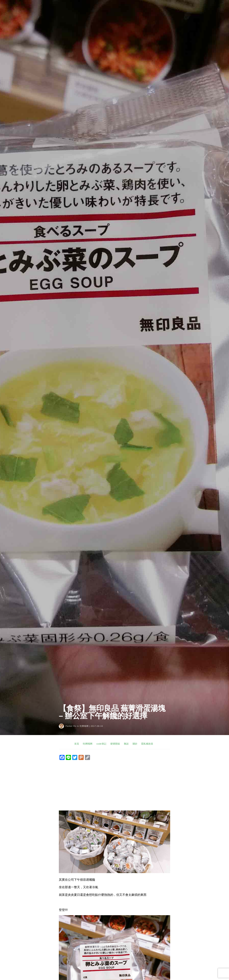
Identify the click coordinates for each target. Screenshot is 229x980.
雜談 (126, 744)
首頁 (77, 744)
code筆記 (101, 744)
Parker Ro (71, 726)
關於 (135, 744)
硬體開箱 (115, 744)
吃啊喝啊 (84, 726)
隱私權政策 (147, 744)
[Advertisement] (114, 786)
